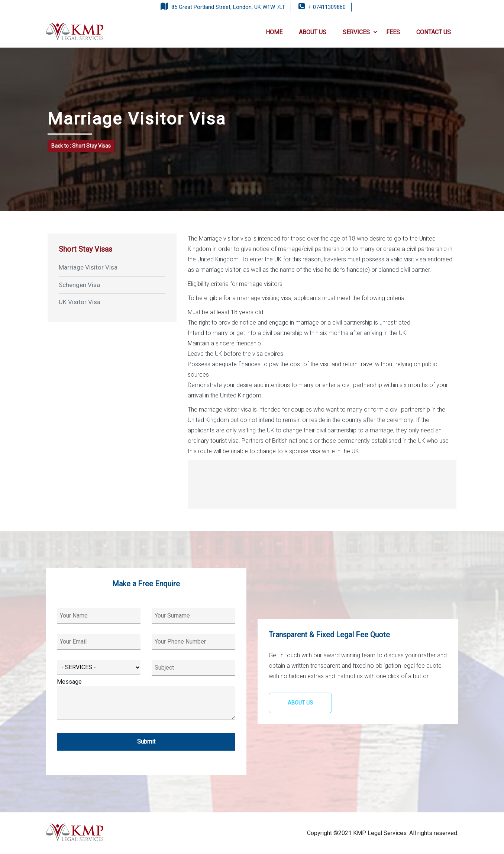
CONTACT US (434, 32)
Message (146, 700)
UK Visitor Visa (80, 302)
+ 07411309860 (327, 7)
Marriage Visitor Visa (88, 267)
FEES (393, 32)
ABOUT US (313, 32)
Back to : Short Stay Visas (81, 146)
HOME (274, 32)
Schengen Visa (79, 285)
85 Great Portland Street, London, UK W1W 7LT (228, 7)
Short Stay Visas (85, 249)
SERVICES (360, 32)
